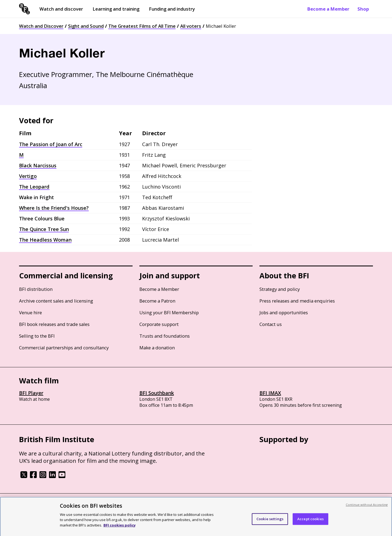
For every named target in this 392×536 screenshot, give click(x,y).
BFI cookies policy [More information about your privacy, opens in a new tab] (120, 529)
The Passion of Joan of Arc (51, 144)
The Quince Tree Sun (44, 229)
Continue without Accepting (367, 509)
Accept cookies (310, 523)
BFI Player (31, 393)
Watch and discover (61, 9)
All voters (191, 26)
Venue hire (30, 312)
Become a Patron (157, 301)
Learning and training (116, 9)
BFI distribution (36, 289)
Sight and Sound (86, 26)
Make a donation (157, 348)
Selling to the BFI (37, 336)
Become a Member (328, 9)
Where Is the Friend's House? (54, 208)
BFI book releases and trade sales (54, 324)
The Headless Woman (45, 240)
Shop (363, 9)
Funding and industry (172, 9)
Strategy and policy (280, 289)
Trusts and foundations (165, 336)
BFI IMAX (270, 393)
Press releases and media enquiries (297, 301)
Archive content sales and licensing (56, 301)
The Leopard (34, 187)
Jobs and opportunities (284, 312)
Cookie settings (270, 523)
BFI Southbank (157, 393)
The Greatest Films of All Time (142, 26)
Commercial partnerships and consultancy (64, 348)
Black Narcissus (38, 165)
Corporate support (159, 324)
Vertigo (28, 176)
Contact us (271, 324)
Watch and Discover (41, 26)
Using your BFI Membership (169, 312)
